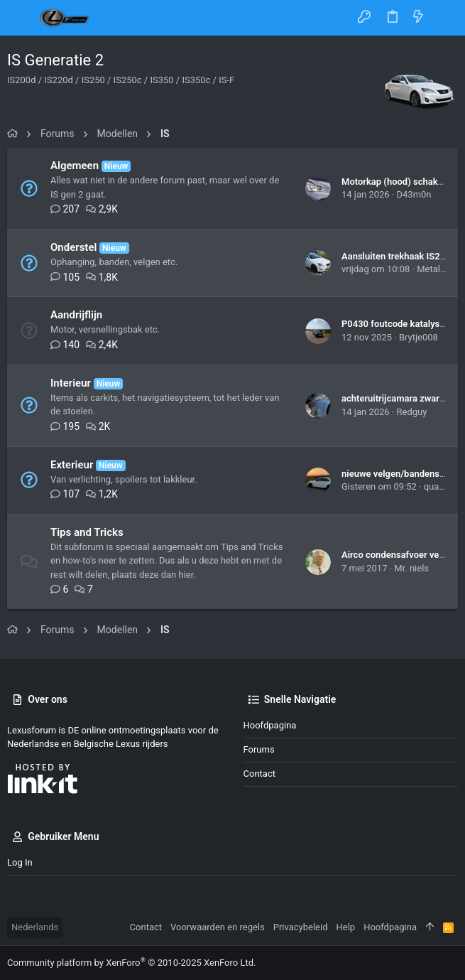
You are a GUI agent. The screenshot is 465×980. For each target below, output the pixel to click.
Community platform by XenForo (131, 963)
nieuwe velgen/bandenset (394, 474)
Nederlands (35, 927)
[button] (21, 18)
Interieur (71, 383)
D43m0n (414, 194)
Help (346, 927)
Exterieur (72, 465)
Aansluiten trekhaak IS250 (396, 256)
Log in (20, 862)
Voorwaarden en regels (218, 927)
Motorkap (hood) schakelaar (400, 182)
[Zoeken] (444, 18)
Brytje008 (418, 337)
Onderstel (73, 247)
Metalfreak (439, 269)
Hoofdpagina (270, 725)
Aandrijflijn (76, 315)
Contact (259, 774)
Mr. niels (411, 568)
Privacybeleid (301, 927)
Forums (259, 749)
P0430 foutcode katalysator (399, 324)
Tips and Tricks (87, 532)
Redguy (412, 412)
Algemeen (75, 166)
